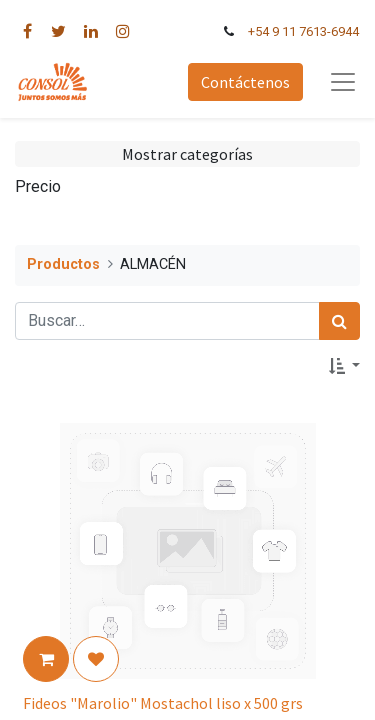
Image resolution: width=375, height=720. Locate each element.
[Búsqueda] (339, 321)
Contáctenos (245, 82)
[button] (344, 366)
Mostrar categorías (187, 154)
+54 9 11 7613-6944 (303, 31)
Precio (38, 186)
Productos (63, 264)
